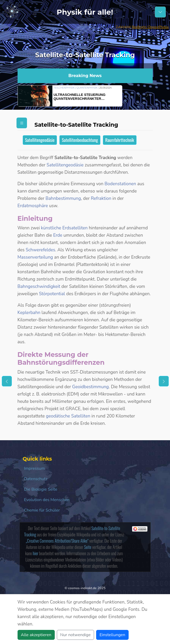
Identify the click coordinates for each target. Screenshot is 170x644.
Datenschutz (36, 479)
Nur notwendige (75, 635)
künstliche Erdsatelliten (64, 228)
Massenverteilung (35, 257)
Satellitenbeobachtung (80, 140)
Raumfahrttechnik (120, 140)
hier (35, 553)
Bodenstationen (120, 184)
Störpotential (52, 294)
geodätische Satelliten (68, 416)
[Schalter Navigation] (160, 12)
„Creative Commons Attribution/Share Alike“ (57, 541)
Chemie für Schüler (42, 510)
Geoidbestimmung (90, 387)
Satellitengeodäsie (40, 140)
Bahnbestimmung (63, 198)
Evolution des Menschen (47, 500)
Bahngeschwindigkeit (39, 286)
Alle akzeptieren (36, 635)
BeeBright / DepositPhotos (150, 27)
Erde (58, 235)
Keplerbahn (29, 313)
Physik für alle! (85, 12)
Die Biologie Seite (41, 489)
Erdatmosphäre (33, 206)
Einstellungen (112, 635)
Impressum (34, 468)
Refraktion (101, 198)
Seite (88, 547)
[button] (139, 95)
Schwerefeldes (40, 250)
